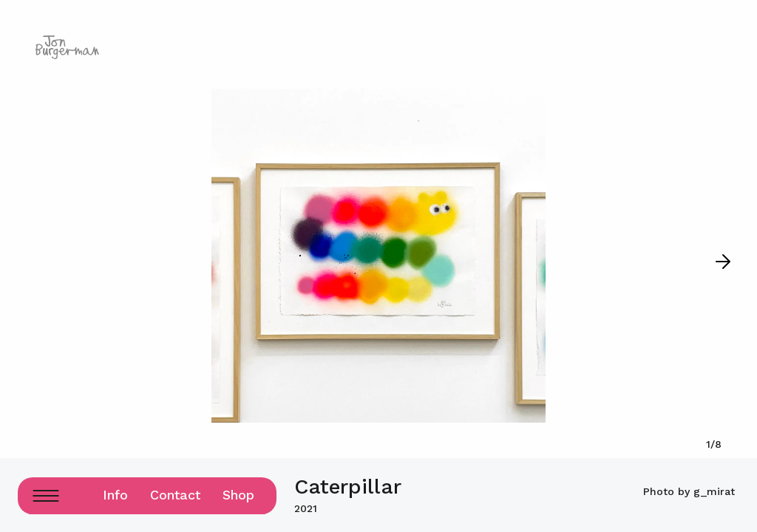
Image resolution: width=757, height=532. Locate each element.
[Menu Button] (45, 496)
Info (115, 495)
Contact (175, 495)
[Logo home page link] (67, 47)
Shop (238, 495)
